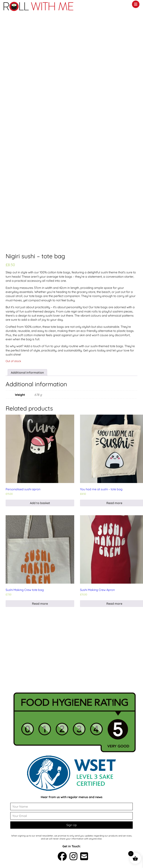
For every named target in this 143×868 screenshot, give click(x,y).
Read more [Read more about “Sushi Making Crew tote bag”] (40, 604)
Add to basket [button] (40, 503)
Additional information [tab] (27, 373)
